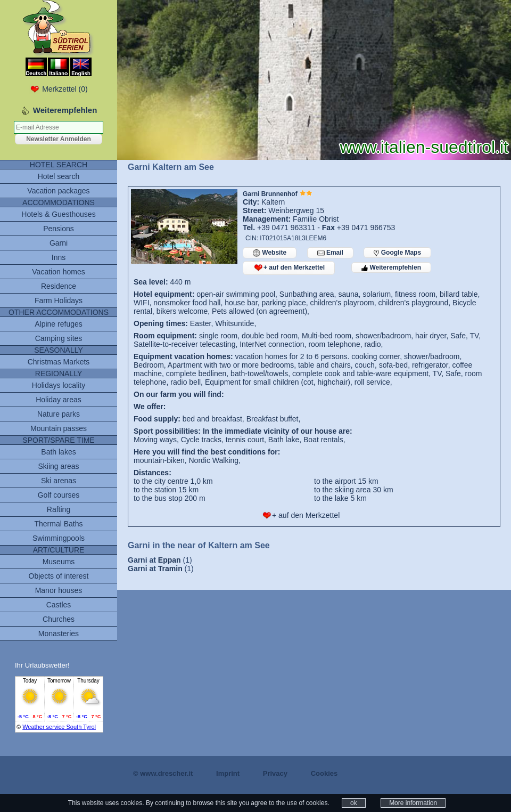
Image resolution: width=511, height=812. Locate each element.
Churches (59, 619)
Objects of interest (59, 576)
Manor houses (59, 590)
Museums (59, 562)
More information (413, 803)
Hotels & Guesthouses (58, 214)
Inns (59, 257)
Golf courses (59, 495)
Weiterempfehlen (391, 267)
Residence (59, 286)
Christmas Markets (59, 362)
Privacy (275, 773)
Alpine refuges (59, 324)
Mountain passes (59, 428)
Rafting (59, 509)
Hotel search (59, 176)
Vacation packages (58, 191)
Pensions (59, 229)
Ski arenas (59, 481)
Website (270, 253)
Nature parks (59, 414)
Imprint (228, 773)
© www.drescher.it (163, 773)
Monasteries (59, 634)
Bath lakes (58, 452)
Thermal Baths (58, 524)
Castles (59, 605)
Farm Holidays (59, 301)
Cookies (324, 773)
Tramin (170, 569)
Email (330, 253)
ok (354, 803)
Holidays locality (59, 385)
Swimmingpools (59, 538)
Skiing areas (58, 466)
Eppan (170, 560)
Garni (59, 243)
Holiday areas (59, 400)
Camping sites (59, 338)
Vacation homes (58, 272)
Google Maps (397, 253)
